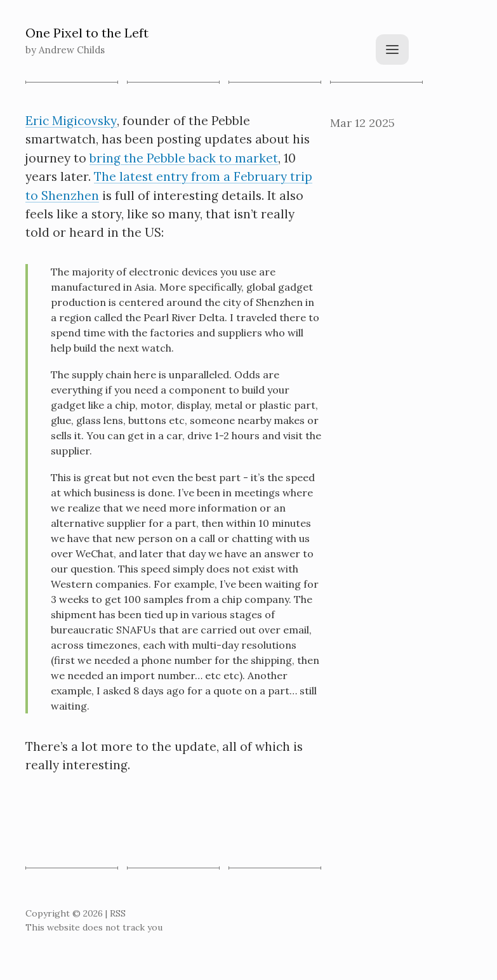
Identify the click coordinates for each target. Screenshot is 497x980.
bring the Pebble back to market (184, 158)
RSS (118, 913)
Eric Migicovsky (71, 121)
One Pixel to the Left (87, 33)
